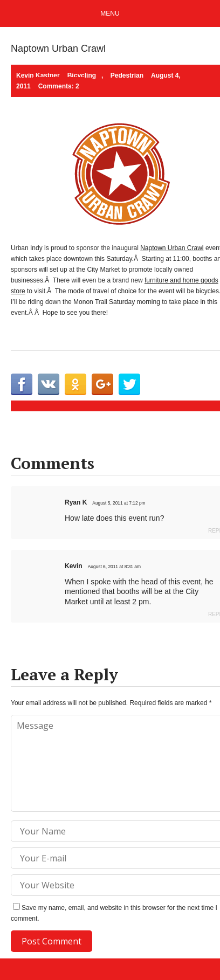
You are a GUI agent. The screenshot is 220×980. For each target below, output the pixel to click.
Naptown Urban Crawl (172, 248)
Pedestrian (127, 75)
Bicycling (82, 75)
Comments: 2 (59, 86)
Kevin (74, 566)
